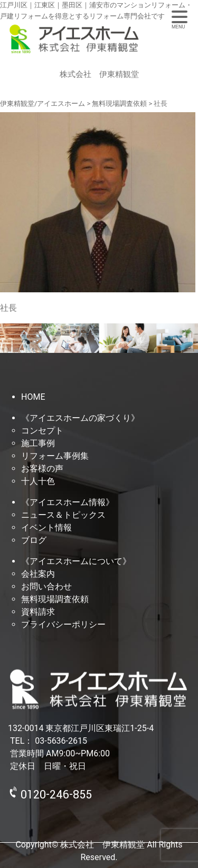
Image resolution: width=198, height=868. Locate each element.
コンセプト (42, 431)
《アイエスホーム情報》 (68, 502)
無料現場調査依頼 (55, 599)
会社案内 (38, 574)
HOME (33, 397)
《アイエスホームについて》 (76, 561)
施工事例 (38, 443)
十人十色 (38, 481)
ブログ (34, 540)
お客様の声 (42, 468)
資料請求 (38, 612)
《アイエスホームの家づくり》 (80, 418)
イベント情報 (46, 527)
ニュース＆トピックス (63, 515)
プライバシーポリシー (63, 624)
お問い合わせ (46, 586)
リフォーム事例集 (55, 456)
